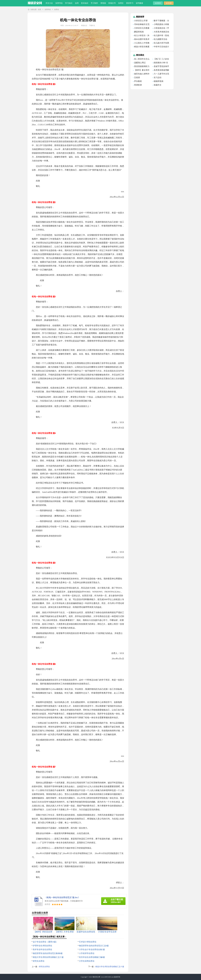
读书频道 (139, 3)
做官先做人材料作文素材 (141, 74)
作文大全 (49, 3)
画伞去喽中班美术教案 (141, 40)
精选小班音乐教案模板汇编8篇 (141, 47)
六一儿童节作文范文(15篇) (161, 74)
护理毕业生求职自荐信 (42, 946)
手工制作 (94, 3)
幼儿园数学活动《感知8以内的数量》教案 (160, 40)
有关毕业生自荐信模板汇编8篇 (92, 957)
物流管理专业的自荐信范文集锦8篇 (48, 953)
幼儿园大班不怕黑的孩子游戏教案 (161, 43)
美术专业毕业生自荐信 (42, 950)
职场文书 (112, 3)
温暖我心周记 (140, 63)
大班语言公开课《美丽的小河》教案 (142, 21)
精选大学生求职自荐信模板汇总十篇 (48, 957)
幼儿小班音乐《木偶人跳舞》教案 (141, 36)
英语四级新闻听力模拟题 (141, 67)
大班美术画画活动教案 (161, 32)
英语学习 (130, 3)
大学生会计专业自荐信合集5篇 (92, 950)
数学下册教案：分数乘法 (161, 21)
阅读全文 (84, 25)
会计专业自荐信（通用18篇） (45, 942)
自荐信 (57, 9)
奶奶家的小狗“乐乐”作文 (160, 63)
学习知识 (69, 3)
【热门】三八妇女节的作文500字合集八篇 (161, 59)
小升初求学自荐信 (87, 953)
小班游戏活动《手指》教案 (161, 28)
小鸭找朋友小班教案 (161, 25)
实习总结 (158, 78)
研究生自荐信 (39, 961)
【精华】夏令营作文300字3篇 (141, 70)
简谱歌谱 (138, 85)
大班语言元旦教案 (142, 28)
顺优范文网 (96, 977)
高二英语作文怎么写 (141, 59)
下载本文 (92, 25)
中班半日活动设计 (161, 47)
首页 (40, 9)
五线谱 (137, 78)
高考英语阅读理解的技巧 (161, 70)
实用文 (121, 3)
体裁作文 (158, 85)
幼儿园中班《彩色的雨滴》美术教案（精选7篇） (161, 36)
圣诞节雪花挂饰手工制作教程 (161, 67)
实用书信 (59, 3)
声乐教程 (138, 81)
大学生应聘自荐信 (87, 961)
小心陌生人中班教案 (141, 43)
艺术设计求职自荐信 (88, 942)
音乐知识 (85, 3)
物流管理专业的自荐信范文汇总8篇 (94, 946)
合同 (77, 3)
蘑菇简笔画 (139, 32)
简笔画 (103, 3)
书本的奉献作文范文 (141, 25)
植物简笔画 (159, 81)
